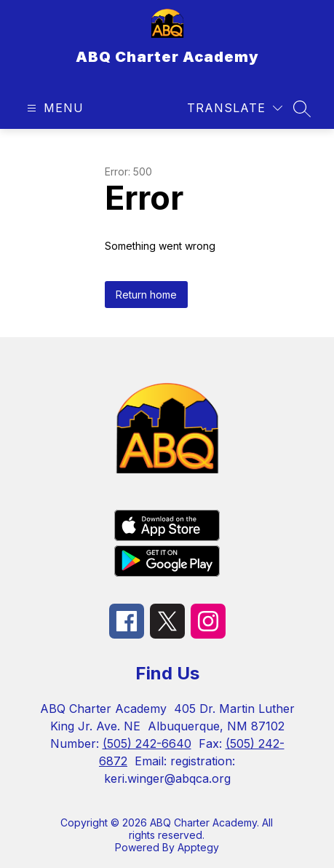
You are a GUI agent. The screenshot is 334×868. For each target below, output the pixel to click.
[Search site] (302, 108)
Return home (146, 295)
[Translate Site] (235, 108)
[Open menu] (53, 108)
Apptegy (198, 847)
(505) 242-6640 (147, 743)
